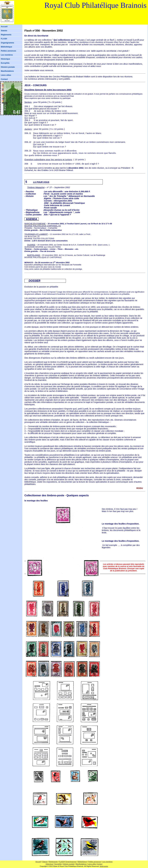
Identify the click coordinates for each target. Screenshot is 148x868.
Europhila (5, 63)
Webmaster (104, 866)
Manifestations (7, 71)
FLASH (4, 39)
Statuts (4, 31)
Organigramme (7, 43)
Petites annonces (8, 51)
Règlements (6, 35)
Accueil (4, 27)
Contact (4, 79)
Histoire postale (8, 67)
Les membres (7, 55)
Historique (5, 59)
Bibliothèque (7, 47)
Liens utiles (6, 75)
